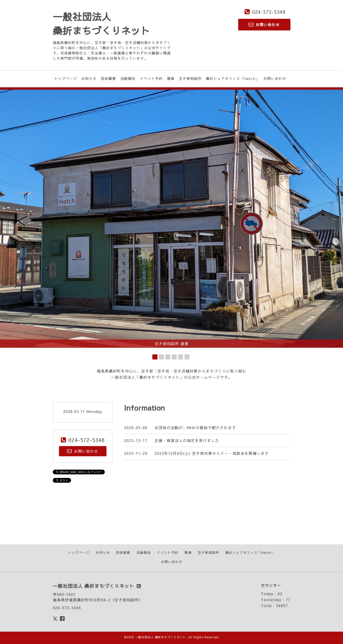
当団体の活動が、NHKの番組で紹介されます (195, 428)
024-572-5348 (269, 12)
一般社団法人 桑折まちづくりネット (161, 637)
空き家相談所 (190, 78)
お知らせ (89, 78)
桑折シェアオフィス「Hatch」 (232, 78)
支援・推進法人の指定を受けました (187, 440)
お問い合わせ (275, 78)
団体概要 (108, 78)
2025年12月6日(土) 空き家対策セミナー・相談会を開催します (212, 453)
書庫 (171, 78)
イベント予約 (151, 78)
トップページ (66, 78)
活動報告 (128, 78)
